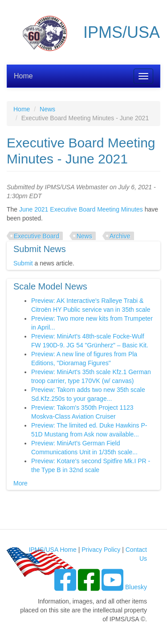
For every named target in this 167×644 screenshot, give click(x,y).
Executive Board (37, 236)
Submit (23, 263)
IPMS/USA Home (52, 550)
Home (23, 76)
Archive (120, 236)
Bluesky (136, 587)
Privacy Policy (101, 550)
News (47, 109)
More (20, 483)
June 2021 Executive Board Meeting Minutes (81, 209)
